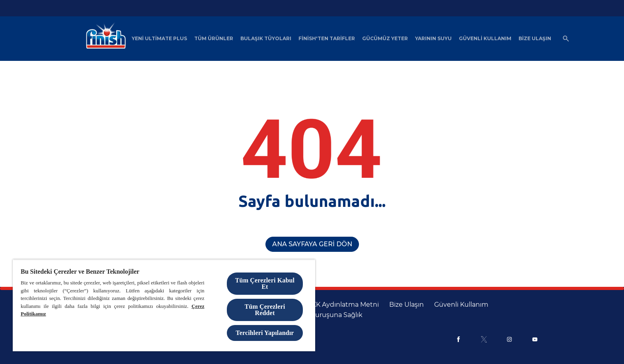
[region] (164, 305)
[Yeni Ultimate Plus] (159, 39)
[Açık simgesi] (566, 39)
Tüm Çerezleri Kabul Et (265, 283)
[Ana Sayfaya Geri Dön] (312, 244)
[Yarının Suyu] (433, 39)
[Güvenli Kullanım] (485, 39)
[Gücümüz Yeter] (385, 39)
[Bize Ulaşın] (535, 39)
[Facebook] (458, 339)
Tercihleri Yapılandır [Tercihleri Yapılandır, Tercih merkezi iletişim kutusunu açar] (265, 333)
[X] (484, 339)
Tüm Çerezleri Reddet (265, 310)
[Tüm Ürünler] (214, 39)
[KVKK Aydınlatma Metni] (341, 305)
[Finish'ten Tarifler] (327, 39)
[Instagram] (509, 339)
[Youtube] (535, 339)
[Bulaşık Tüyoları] (266, 39)
